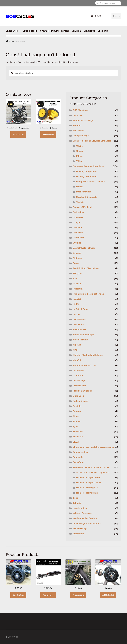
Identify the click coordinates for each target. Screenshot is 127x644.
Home (11, 41)
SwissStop (78, 462)
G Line (80, 151)
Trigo (75, 498)
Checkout (103, 31)
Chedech (77, 228)
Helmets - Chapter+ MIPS (89, 483)
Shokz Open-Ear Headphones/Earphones (93, 447)
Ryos (75, 426)
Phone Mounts (84, 192)
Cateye (76, 222)
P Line (79, 156)
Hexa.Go (77, 284)
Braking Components (87, 171)
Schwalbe (78, 432)
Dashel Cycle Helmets (84, 248)
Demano (77, 253)
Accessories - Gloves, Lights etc (93, 472)
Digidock (77, 258)
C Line (79, 146)
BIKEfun (77, 126)
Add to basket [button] (18, 134)
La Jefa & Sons (80, 309)
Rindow (77, 421)
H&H (75, 279)
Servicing (76, 31)
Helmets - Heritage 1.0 (87, 488)
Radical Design (80, 401)
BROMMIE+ (79, 131)
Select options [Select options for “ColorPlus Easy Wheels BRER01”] (48, 134)
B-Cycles (77, 115)
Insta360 (77, 299)
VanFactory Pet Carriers (85, 518)
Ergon (76, 263)
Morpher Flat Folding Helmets (88, 355)
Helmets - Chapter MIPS (88, 478)
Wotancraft (78, 534)
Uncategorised (80, 508)
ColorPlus (78, 233)
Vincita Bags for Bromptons (87, 524)
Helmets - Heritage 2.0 (87, 493)
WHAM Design (80, 529)
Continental (79, 238)
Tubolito (77, 503)
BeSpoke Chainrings (83, 120)
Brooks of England (82, 207)
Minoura (77, 345)
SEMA (76, 442)
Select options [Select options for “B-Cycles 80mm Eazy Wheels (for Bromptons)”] (18, 595)
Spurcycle (78, 457)
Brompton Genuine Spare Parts (88, 166)
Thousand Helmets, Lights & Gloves (91, 467)
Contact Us (89, 31)
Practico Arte (79, 386)
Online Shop (12, 31)
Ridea (76, 416)
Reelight (77, 406)
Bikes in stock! (30, 31)
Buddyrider (78, 212)
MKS (75, 350)
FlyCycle (77, 273)
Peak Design (79, 381)
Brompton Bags (81, 136)
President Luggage (82, 391)
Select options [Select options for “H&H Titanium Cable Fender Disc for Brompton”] (78, 595)
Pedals (80, 187)
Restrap (77, 411)
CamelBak (78, 217)
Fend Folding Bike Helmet (86, 268)
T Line (79, 161)
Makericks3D (79, 330)
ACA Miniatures (81, 110)
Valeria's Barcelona (82, 513)
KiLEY (76, 304)
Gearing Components (87, 177)
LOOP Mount (79, 319)
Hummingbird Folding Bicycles (88, 294)
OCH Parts (78, 376)
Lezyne (76, 314)
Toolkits (80, 202)
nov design (78, 370)
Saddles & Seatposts (87, 197)
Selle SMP (78, 437)
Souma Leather (80, 452)
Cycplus (77, 243)
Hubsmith (78, 289)
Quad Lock (78, 396)
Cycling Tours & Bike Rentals (54, 31)
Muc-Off (77, 360)
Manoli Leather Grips (83, 335)
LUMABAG (78, 324)
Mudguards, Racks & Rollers (91, 182)
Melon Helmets (80, 340)
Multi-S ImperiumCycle (84, 365)
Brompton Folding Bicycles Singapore (92, 141)
